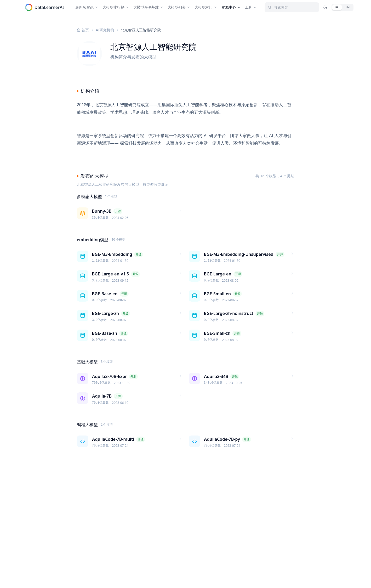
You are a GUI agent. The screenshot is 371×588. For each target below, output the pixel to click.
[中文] (337, 7)
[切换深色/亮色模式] (325, 7)
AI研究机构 (105, 30)
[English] (347, 7)
